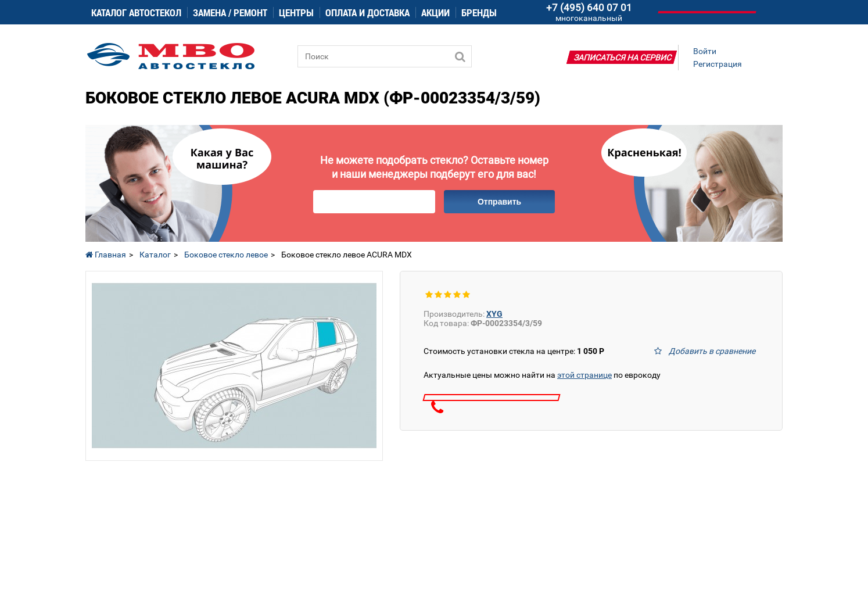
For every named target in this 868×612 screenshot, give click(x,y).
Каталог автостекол (136, 12)
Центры (296, 12)
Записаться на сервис (623, 58)
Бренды (479, 12)
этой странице (584, 375)
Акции (435, 12)
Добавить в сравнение (712, 351)
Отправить (499, 202)
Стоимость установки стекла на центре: (514, 351)
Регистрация (718, 64)
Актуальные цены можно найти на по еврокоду (542, 375)
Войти (705, 51)
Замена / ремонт (230, 12)
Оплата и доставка (367, 12)
